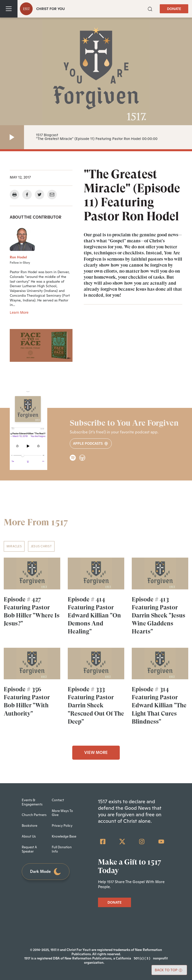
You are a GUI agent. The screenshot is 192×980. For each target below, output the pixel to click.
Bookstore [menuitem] (29, 826)
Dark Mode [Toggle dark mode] (46, 872)
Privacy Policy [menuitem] (62, 826)
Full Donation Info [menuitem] (62, 849)
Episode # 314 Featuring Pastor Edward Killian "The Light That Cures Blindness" (159, 705)
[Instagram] (142, 842)
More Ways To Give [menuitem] (62, 813)
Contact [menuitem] (58, 800)
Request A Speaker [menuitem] (29, 849)
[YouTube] (161, 842)
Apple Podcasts (91, 444)
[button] (150, 8)
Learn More (19, 312)
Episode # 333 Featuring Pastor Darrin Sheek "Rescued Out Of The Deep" (96, 705)
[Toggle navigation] (9, 9)
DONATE (174, 9)
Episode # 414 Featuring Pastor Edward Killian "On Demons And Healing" (94, 616)
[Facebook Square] (103, 842)
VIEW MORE (96, 753)
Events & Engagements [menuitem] (32, 802)
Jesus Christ (41, 546)
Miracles (14, 546)
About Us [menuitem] (29, 836)
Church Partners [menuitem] (34, 815)
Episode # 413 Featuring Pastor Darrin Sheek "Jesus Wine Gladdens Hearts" (158, 616)
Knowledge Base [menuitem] (64, 836)
